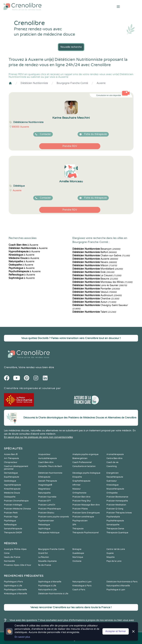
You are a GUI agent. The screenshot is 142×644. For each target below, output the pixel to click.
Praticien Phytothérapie (49, 509)
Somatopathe (113, 525)
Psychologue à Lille (47, 586)
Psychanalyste (113, 517)
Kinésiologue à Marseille (16, 594)
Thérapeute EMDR (13, 533)
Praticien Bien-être (81, 497)
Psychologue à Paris (13, 582)
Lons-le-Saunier (100, 285)
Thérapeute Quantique (117, 533)
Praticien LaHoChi (47, 505)
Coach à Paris (79, 590)
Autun (94, 302)
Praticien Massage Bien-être (86, 505)
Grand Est (43, 553)
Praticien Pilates (80, 509)
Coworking (112, 466)
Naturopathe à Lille (47, 590)
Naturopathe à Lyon (82, 582)
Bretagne (77, 549)
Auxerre (101, 83)
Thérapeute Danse (115, 529)
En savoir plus (22, 637)
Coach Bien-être (46, 462)
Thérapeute (78, 529)
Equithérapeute (12, 477)
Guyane (110, 553)
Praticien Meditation (116, 505)
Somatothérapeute (13, 529)
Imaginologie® (45, 485)
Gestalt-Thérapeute (48, 481)
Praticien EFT (45, 501)
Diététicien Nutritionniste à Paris (122, 582)
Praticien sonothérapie (83, 517)
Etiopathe (77, 477)
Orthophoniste (79, 493)
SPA (74, 525)
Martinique (78, 557)
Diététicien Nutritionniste (34, 83)
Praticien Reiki (11, 513)
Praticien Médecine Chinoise (17, 509)
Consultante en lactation (84, 466)
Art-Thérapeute (11, 458)
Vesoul (95, 292)
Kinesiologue (113, 485)
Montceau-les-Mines (102, 282)
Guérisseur (112, 481)
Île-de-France (45, 565)
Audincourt (97, 295)
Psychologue (10, 521)
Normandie (9, 561)
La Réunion (44, 557)
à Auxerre (23, 245)
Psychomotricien (46, 521)
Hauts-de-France (12, 557)
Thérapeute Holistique (49, 533)
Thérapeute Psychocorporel (86, 533)
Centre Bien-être (114, 458)
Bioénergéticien (80, 458)
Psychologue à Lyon (116, 590)
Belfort (95, 252)
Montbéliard (98, 269)
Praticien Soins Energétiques (86, 513)
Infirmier (76, 485)
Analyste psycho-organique (85, 454)
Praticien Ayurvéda (47, 497)
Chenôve (96, 299)
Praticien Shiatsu (46, 513)
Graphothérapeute (81, 481)
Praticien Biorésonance (117, 497)
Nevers (95, 262)
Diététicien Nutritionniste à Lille (53, 594)
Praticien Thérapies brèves (119, 513)
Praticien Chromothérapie (16, 501)
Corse (7, 553)
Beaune (95, 279)
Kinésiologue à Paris (82, 586)
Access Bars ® (11, 454)
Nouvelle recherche (71, 47)
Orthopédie (112, 493)
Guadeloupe (78, 553)
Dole (93, 272)
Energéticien (113, 473)
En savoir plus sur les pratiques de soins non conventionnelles (38, 437)
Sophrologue (44, 529)
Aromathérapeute (115, 454)
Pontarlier (96, 289)
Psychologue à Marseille (15, 590)
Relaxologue (44, 525)
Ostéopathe (10, 497)
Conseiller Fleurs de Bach (50, 466)
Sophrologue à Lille (13, 586)
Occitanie (77, 561)
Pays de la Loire (114, 561)
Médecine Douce (12, 493)
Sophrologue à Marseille (50, 582)
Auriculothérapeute (47, 458)
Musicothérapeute (115, 489)
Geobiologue (10, 481)
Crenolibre (11, 367)
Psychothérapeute (115, 521)
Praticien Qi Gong (115, 509)
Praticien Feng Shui (82, 501)
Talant (94, 312)
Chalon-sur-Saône (101, 256)
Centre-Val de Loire (116, 549)
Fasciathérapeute (115, 477)
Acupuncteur (44, 454)
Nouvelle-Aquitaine (47, 561)
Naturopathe (44, 493)
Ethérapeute (44, 477)
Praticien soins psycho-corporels (54, 517)
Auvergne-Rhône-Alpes (15, 549)
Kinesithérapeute (12, 489)
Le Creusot (97, 275)
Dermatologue (11, 473)
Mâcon (95, 265)
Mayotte (111, 557)
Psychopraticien (80, 521)
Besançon (96, 249)
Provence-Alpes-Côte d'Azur (18, 565)
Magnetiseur (44, 489)
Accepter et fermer (116, 631)
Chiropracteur (11, 462)
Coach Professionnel (82, 462)
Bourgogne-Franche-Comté (72, 83)
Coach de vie (112, 462)
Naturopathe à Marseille (118, 586)
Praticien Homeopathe (117, 501)
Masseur (77, 489)
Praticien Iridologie (13, 505)
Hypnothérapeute (12, 485)
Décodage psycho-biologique (86, 473)
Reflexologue (10, 525)
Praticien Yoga (11, 517)
